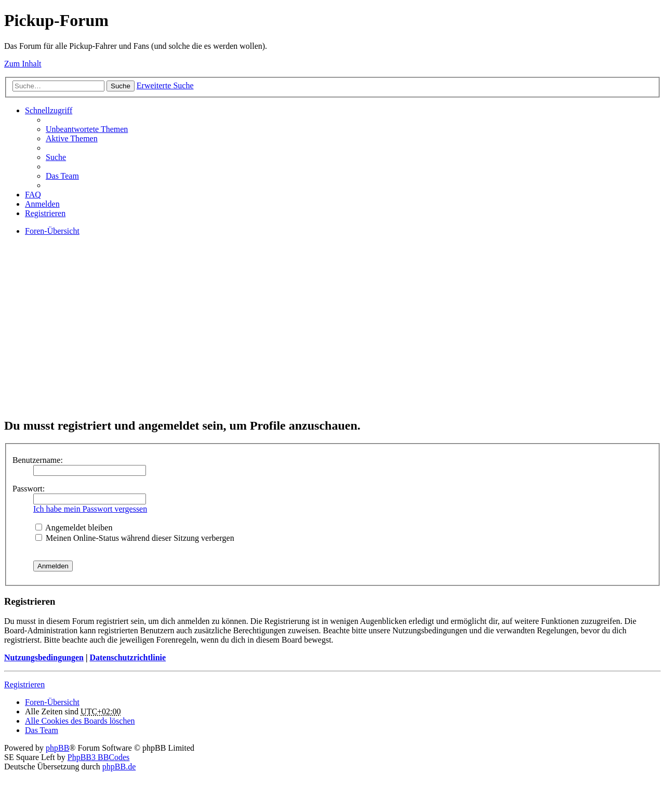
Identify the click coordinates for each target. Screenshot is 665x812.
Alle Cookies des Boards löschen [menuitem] (80, 721)
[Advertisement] (316, 336)
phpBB (57, 748)
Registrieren (24, 684)
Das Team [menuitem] (62, 176)
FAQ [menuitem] (33, 195)
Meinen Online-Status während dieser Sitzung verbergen (135, 538)
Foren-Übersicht (52, 702)
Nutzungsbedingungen (44, 657)
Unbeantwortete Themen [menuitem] (87, 129)
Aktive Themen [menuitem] (72, 138)
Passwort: (29, 489)
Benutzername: (38, 460)
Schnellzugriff (49, 110)
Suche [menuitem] (56, 157)
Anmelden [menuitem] (42, 204)
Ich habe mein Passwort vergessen (90, 509)
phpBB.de (119, 767)
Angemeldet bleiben (74, 528)
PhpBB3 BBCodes (99, 757)
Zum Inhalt (23, 64)
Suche (121, 86)
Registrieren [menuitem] (45, 213)
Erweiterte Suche (165, 85)
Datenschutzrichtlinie (128, 657)
